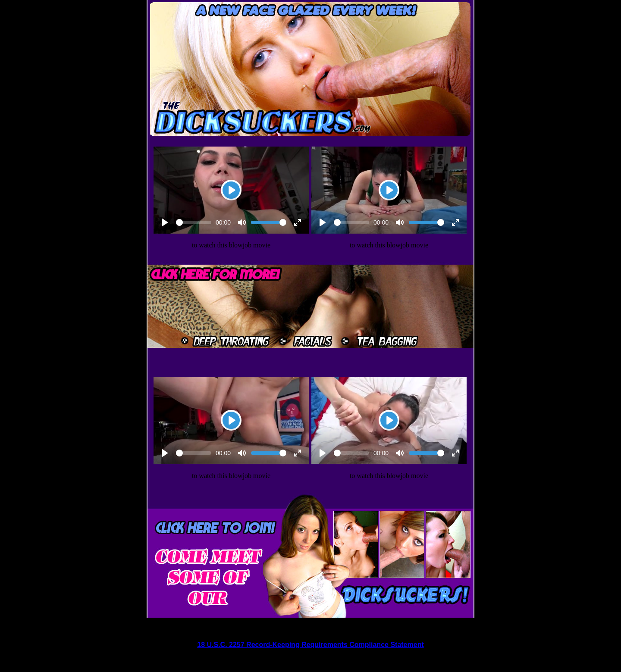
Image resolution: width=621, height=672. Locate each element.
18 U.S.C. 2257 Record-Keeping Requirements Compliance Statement (310, 645)
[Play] (231, 190)
